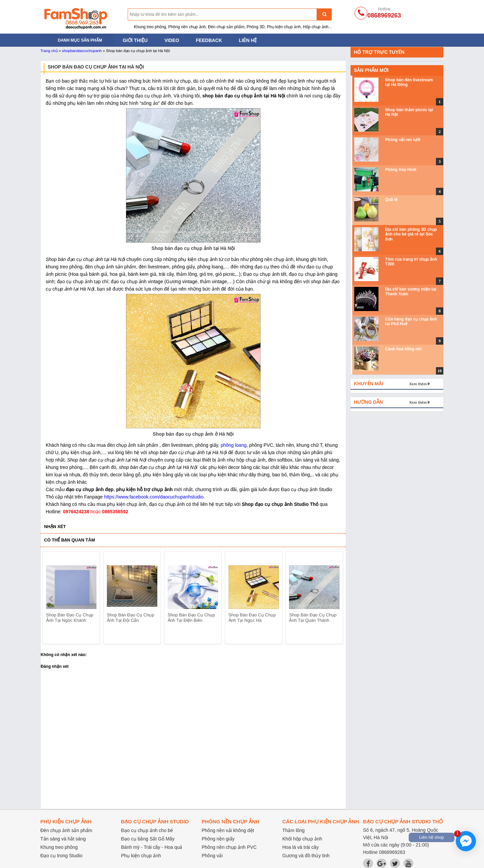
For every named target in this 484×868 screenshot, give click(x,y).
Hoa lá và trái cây (300, 847)
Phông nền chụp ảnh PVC (229, 847)
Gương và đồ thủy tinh (306, 856)
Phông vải (212, 856)
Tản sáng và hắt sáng (63, 839)
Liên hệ (248, 40)
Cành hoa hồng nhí (403, 349)
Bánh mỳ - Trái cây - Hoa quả (152, 847)
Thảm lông (293, 830)
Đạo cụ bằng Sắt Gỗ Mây (148, 839)
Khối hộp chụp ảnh (302, 839)
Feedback (209, 40)
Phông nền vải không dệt (228, 830)
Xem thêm (418, 384)
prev (52, 599)
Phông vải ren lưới (403, 140)
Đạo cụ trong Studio (61, 856)
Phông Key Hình (401, 170)
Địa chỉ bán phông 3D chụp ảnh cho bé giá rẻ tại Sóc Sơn (411, 234)
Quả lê (391, 200)
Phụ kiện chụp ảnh (141, 856)
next (335, 599)
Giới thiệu (135, 40)
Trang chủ (49, 51)
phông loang (233, 445)
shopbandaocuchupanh (82, 51)
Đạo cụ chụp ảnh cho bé (147, 830)
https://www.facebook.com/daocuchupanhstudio (154, 497)
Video (172, 40)
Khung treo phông (59, 847)
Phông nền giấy (218, 839)
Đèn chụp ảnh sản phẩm (66, 830)
